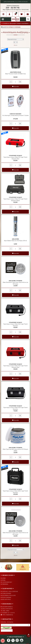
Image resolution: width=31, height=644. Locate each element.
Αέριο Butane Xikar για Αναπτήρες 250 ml (15, 241)
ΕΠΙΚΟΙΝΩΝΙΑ (5, 584)
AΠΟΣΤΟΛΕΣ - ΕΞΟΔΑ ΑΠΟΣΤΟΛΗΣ (9, 591)
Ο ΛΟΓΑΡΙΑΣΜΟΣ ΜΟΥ (6, 582)
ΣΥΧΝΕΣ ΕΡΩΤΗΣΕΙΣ (6, 593)
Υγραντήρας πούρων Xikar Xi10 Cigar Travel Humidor (15, 325)
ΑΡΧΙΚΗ (3, 578)
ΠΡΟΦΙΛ (3, 580)
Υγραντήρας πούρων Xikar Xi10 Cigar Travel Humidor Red (15, 367)
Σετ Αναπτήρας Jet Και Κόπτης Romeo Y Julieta (15, 115)
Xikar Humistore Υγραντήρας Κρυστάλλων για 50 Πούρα (15, 283)
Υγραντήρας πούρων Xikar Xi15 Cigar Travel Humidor (15, 408)
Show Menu (3, 19)
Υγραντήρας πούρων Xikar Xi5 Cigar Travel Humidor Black (15, 200)
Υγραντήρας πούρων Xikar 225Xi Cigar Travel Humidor (15, 492)
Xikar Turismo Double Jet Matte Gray (15, 74)
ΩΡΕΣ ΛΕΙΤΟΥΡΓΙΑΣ (6, 599)
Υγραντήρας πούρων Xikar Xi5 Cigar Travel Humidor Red (15, 158)
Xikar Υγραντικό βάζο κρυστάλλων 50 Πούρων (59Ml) (15, 450)
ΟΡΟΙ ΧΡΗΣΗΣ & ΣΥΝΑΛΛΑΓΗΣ (8, 595)
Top (29, 635)
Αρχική (3, 27)
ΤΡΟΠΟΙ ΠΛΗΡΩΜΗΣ (6, 597)
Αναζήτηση (28, 19)
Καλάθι (15, 86)
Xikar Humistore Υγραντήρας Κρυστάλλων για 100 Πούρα (15, 533)
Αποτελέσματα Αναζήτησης (13, 27)
